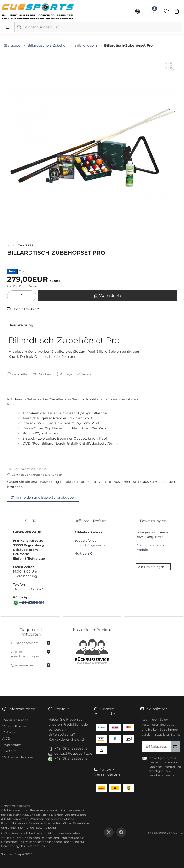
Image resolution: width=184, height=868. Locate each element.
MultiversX (83, 554)
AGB (6, 739)
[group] (92, 144)
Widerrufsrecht (15, 720)
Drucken (44, 374)
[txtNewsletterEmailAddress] (156, 747)
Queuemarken (31, 665)
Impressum (12, 745)
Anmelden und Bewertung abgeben (46, 498)
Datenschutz (13, 732)
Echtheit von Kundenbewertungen (37, 475)
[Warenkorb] (22, 296)
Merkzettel (20, 374)
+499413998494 (32, 602)
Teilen (86, 374)
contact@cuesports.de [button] (73, 753)
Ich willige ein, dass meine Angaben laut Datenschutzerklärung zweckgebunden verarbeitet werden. (165, 767)
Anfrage (66, 374)
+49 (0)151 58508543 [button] (71, 748)
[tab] (9, 395)
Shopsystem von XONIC (165, 833)
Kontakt (9, 751)
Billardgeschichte (31, 643)
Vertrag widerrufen (18, 757)
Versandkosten (15, 726)
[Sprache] (138, 11)
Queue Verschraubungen (31, 654)
